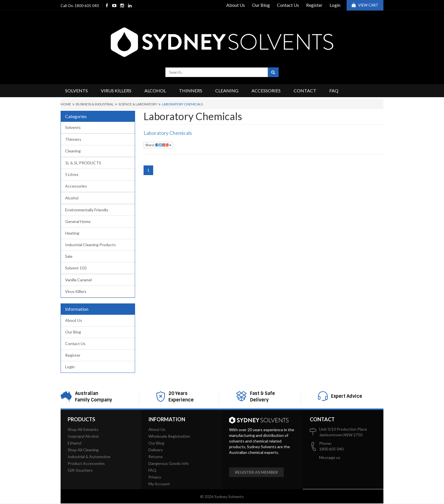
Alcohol (155, 91)
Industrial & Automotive (89, 457)
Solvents (76, 91)
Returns (156, 457)
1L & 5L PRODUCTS (83, 163)
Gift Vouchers (80, 470)
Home (66, 104)
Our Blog (261, 5)
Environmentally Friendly (87, 210)
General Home (78, 221)
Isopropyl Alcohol (83, 436)
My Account (159, 484)
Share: (158, 145)
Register (314, 5)
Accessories (266, 91)
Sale (69, 256)
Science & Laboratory (138, 104)
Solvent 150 (76, 268)
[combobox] (217, 72)
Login (335, 5)
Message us (330, 457)
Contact (305, 91)
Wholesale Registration (169, 436)
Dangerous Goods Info (169, 463)
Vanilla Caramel (78, 280)
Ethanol (74, 443)
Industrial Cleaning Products (90, 245)
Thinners (191, 91)
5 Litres (72, 174)
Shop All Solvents (83, 429)
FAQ (334, 91)
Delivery (156, 450)
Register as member (256, 472)
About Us (236, 5)
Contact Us (288, 5)
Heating (72, 233)
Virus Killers (116, 91)
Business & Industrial (95, 104)
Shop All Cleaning (83, 450)
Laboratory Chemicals (182, 104)
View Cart (365, 5)
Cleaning (227, 91)
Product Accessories (86, 463)
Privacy (155, 477)
